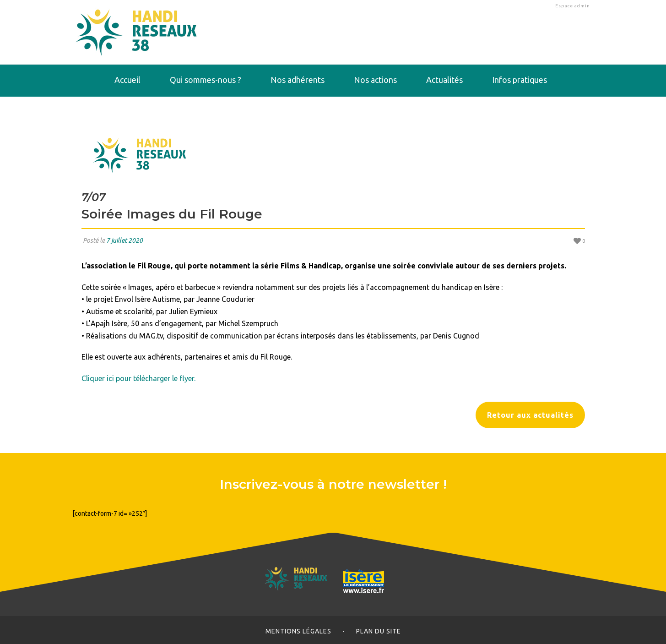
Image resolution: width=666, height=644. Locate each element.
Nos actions (375, 80)
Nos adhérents (298, 80)
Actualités (444, 80)
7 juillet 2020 (125, 240)
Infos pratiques (520, 80)
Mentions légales (298, 631)
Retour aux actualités (530, 415)
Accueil (127, 80)
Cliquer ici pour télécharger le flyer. (138, 378)
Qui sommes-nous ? (206, 80)
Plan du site (379, 631)
